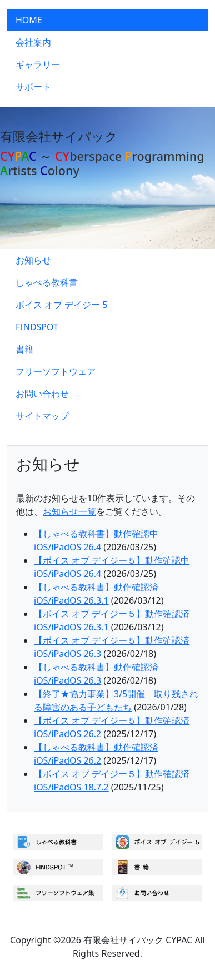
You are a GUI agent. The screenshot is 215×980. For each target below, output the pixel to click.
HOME (29, 20)
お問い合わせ (42, 394)
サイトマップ (42, 416)
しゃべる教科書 (47, 282)
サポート (33, 87)
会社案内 (33, 42)
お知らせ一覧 (69, 511)
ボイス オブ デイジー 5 (62, 305)
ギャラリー (38, 64)
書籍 (24, 349)
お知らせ (33, 260)
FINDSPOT (37, 327)
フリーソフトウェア (56, 371)
